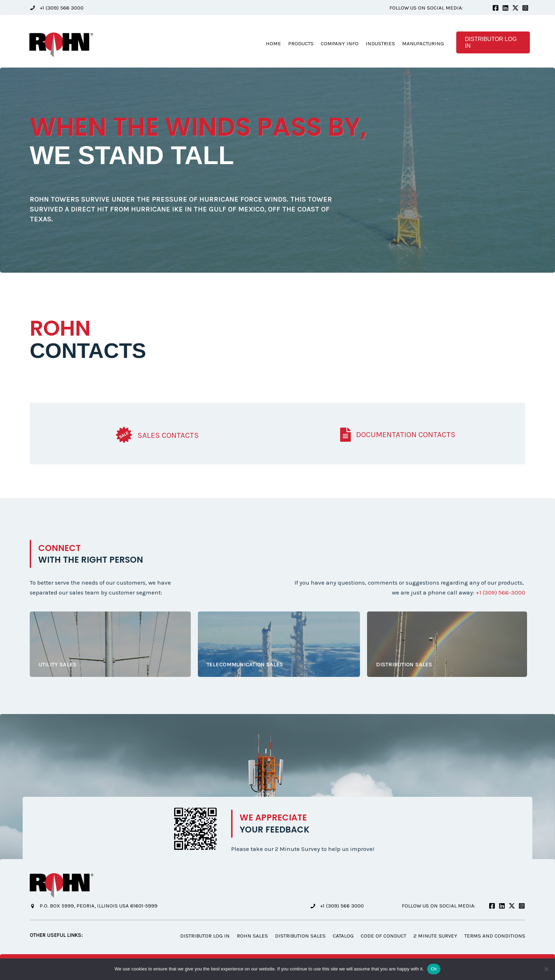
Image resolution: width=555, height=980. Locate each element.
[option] (277, 171)
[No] (546, 969)
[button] (57, 8)
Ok (434, 969)
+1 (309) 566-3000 (500, 593)
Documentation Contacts (406, 435)
